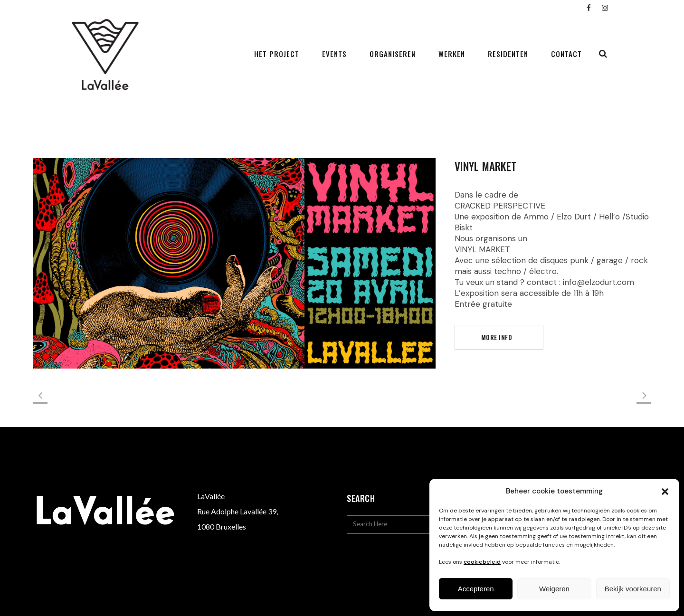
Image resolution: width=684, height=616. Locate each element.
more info (497, 337)
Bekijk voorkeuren (633, 589)
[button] (665, 492)
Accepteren (476, 589)
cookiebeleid (482, 562)
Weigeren (554, 589)
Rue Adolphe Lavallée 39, (237, 511)
